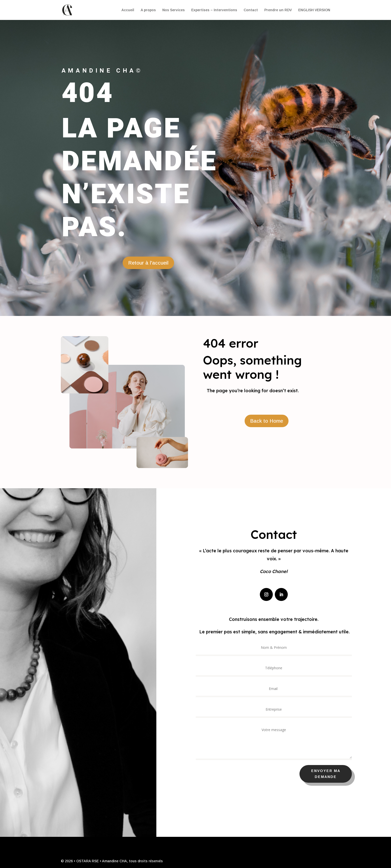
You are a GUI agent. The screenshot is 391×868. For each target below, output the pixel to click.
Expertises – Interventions (214, 10)
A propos (148, 10)
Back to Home (267, 421)
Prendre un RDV (278, 10)
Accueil (128, 10)
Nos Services (174, 10)
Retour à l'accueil (148, 263)
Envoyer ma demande (340, 774)
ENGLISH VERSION (314, 10)
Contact (251, 10)
